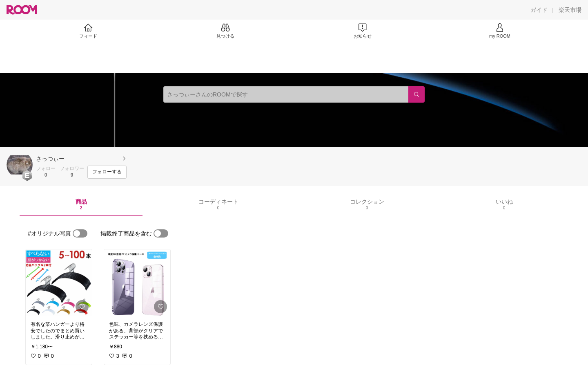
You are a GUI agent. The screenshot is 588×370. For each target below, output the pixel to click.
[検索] (416, 94)
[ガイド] (539, 10)
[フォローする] (107, 172)
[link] (59, 283)
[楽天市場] (570, 10)
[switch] (80, 233)
